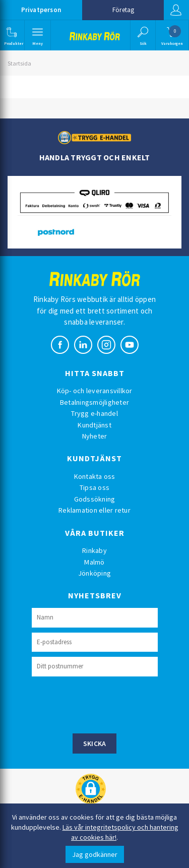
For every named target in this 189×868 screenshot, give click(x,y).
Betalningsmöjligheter (94, 402)
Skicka (95, 743)
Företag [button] (123, 10)
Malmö (94, 562)
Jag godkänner (95, 854)
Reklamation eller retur (94, 510)
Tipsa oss (94, 487)
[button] (11, 35)
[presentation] (108, 704)
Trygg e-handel (94, 413)
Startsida (19, 63)
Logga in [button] (176, 10)
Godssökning (95, 499)
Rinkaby (94, 550)
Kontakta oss (95, 476)
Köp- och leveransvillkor (95, 391)
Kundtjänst (94, 425)
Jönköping (94, 573)
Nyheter (95, 436)
